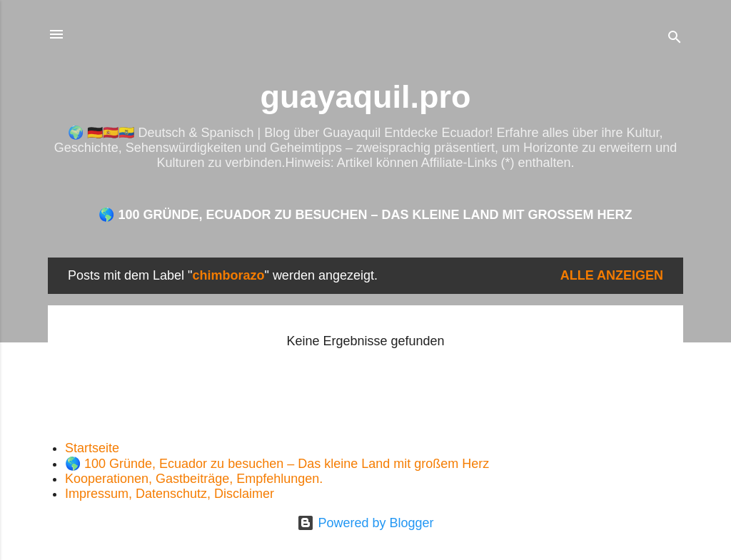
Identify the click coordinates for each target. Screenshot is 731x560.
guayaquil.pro (365, 97)
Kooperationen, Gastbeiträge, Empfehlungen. (194, 479)
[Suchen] (675, 39)
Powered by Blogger (365, 523)
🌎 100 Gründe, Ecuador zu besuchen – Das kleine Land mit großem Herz (365, 215)
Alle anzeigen (612, 275)
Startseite (92, 448)
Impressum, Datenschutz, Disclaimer (170, 494)
